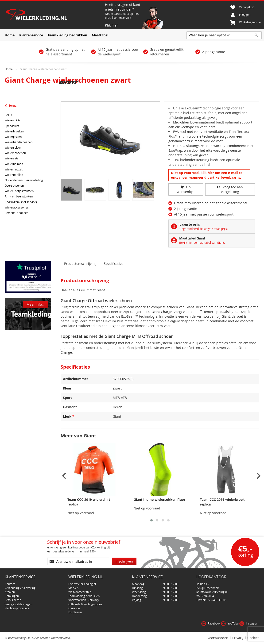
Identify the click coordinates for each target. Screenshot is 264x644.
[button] (151, 520)
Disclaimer (75, 612)
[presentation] (64, 476)
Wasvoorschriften (80, 592)
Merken (73, 588)
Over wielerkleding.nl (82, 584)
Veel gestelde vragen (18, 604)
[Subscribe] (124, 561)
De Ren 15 (202, 584)
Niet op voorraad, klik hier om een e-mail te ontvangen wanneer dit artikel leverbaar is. (207, 175)
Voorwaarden (218, 638)
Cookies (253, 638)
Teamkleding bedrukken (84, 596)
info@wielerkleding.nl (214, 592)
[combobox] (224, 35)
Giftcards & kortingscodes (85, 604)
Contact (10, 584)
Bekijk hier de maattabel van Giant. (202, 243)
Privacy (238, 638)
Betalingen (12, 596)
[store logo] (54, 15)
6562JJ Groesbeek (207, 588)
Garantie (74, 608)
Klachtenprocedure (17, 608)
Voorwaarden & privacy (84, 600)
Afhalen (10, 592)
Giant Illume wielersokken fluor (159, 499)
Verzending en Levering (20, 588)
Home (9, 69)
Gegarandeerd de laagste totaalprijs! (204, 229)
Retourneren (13, 600)
